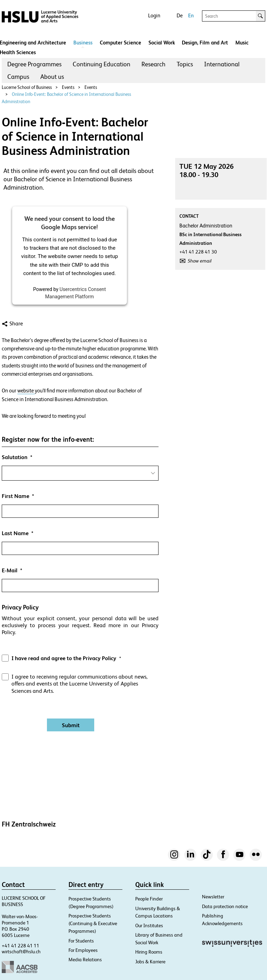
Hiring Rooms (149, 952)
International (222, 64)
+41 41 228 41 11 (21, 946)
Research (153, 64)
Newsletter (213, 897)
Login (154, 15)
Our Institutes (149, 925)
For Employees (83, 950)
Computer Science (120, 43)
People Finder (149, 899)
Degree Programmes (34, 64)
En (191, 15)
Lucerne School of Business (27, 87)
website (26, 391)
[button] (80, 640)
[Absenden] (71, 725)
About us (52, 77)
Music (242, 43)
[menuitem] (34, 64)
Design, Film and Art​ (205, 43)
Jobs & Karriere (150, 962)
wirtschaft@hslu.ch (21, 952)
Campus (18, 77)
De (180, 15)
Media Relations (85, 960)
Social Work (162, 43)
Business (83, 43)
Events (68, 87)
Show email (200, 261)
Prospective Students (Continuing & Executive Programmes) (93, 923)
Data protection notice (225, 906)
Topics (185, 64)
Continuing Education (102, 64)
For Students (81, 941)
